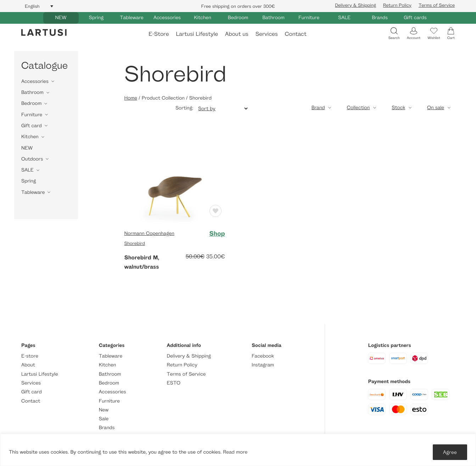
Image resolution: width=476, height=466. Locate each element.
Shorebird (135, 243)
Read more (235, 452)
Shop (217, 234)
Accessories (167, 18)
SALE (344, 18)
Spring (96, 18)
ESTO (174, 383)
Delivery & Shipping (355, 5)
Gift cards (415, 18)
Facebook (263, 356)
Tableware (131, 18)
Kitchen (203, 18)
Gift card (32, 126)
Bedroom (238, 18)
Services (267, 34)
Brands (380, 18)
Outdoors (32, 159)
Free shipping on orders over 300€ (238, 6)
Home (130, 98)
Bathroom (273, 18)
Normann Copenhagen (149, 233)
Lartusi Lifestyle (197, 34)
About (28, 365)
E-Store (159, 34)
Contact (296, 34)
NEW (61, 18)
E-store (30, 356)
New (104, 410)
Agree (450, 452)
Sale (104, 419)
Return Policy (397, 5)
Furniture (309, 18)
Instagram (263, 365)
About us (237, 34)
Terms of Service (437, 5)
